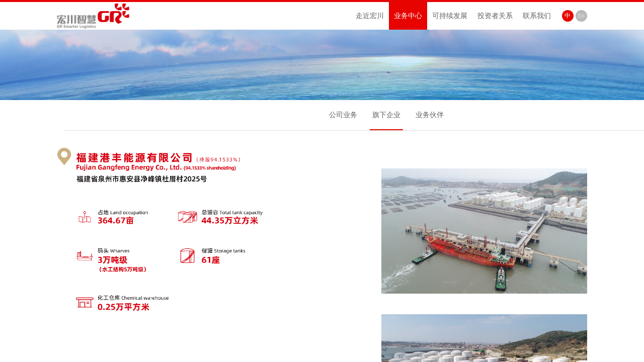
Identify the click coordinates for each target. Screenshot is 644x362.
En (581, 16)
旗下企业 (386, 115)
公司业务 (343, 115)
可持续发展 (450, 16)
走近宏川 (370, 16)
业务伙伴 (430, 115)
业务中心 (408, 16)
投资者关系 (495, 16)
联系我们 (537, 16)
